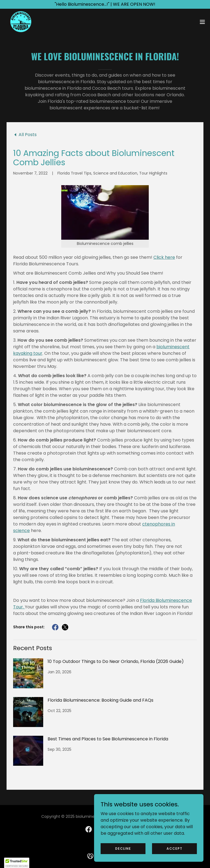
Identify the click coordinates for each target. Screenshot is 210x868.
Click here (164, 257)
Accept (174, 848)
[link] (21, 22)
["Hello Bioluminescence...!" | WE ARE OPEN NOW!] (105, 4)
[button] (202, 22)
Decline (123, 848)
